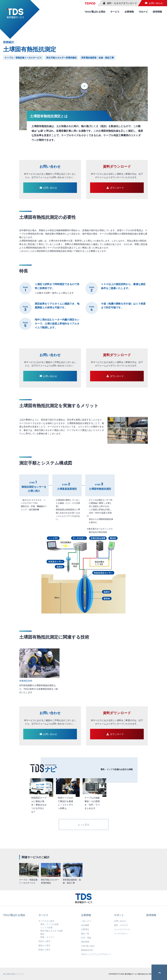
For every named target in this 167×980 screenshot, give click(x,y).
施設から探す (45, 948)
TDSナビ (143, 12)
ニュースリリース (122, 932)
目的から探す (45, 944)
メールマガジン (121, 936)
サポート (119, 918)
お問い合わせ (120, 924)
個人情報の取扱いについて (13, 976)
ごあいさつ (86, 924)
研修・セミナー (47, 940)
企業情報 (129, 12)
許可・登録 (86, 940)
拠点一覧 (85, 936)
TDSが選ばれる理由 (95, 12)
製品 (42, 936)
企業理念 (85, 932)
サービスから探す (47, 924)
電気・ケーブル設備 (49, 927)
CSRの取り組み (88, 948)
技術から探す (45, 952)
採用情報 (157, 12)
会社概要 (85, 928)
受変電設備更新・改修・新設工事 (98, 57)
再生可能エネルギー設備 (51, 933)
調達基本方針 (87, 953)
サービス (115, 12)
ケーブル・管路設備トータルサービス (23, 57)
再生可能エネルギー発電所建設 (61, 57)
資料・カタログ (121, 928)
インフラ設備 (46, 930)
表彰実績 (85, 944)
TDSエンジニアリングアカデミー (96, 957)
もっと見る (83, 824)
